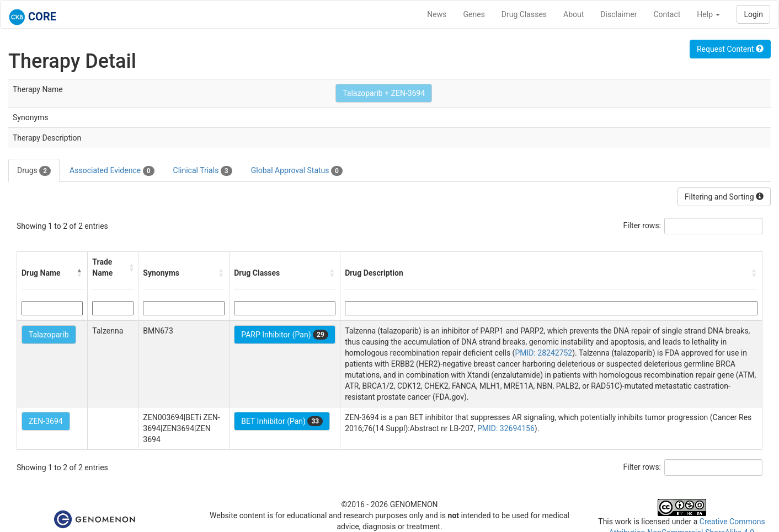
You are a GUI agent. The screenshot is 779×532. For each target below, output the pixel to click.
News (437, 14)
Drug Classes (524, 14)
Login (753, 14)
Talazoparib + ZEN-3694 (384, 93)
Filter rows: (642, 225)
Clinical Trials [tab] (203, 171)
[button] (79, 273)
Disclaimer (618, 14)
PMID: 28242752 (543, 353)
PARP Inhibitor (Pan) (285, 335)
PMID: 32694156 (506, 428)
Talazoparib (49, 335)
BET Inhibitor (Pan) (282, 421)
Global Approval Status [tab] (297, 171)
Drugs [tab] (34, 171)
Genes (474, 14)
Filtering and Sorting (724, 197)
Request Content (730, 49)
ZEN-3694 (46, 421)
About (573, 14)
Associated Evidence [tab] (112, 171)
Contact (667, 14)
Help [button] (708, 14)
